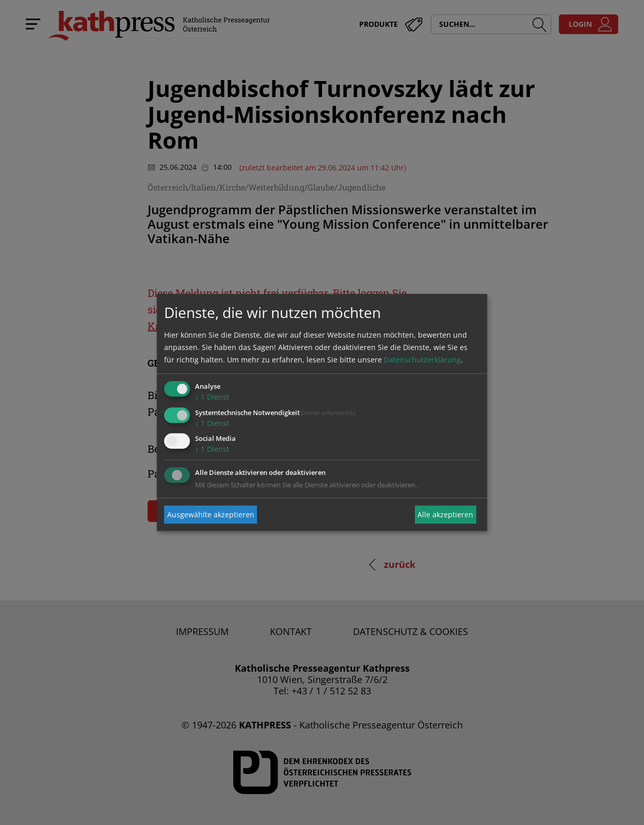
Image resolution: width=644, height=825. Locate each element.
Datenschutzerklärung (422, 360)
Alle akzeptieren (445, 514)
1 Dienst (212, 397)
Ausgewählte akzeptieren (211, 514)
